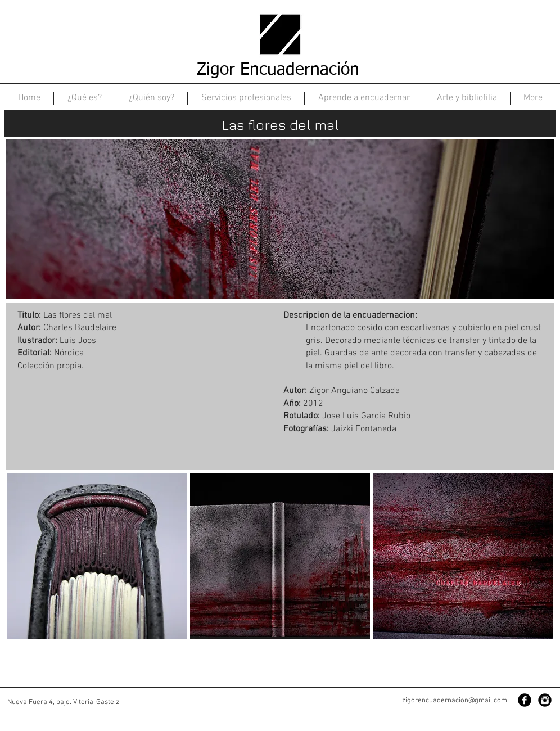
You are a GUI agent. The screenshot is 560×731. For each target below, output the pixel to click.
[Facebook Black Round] (525, 700)
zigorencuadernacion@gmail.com (455, 701)
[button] (97, 556)
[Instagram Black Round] (545, 700)
